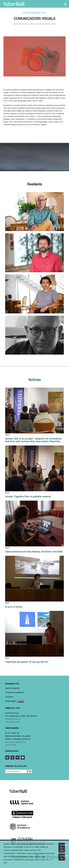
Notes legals (14, 701)
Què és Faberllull (12, 688)
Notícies (34, 380)
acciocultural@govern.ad (16, 742)
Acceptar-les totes (62, 848)
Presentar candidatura (15, 693)
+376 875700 (11, 745)
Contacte (9, 697)
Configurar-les (62, 857)
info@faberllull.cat (13, 719)
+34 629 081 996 (12, 722)
